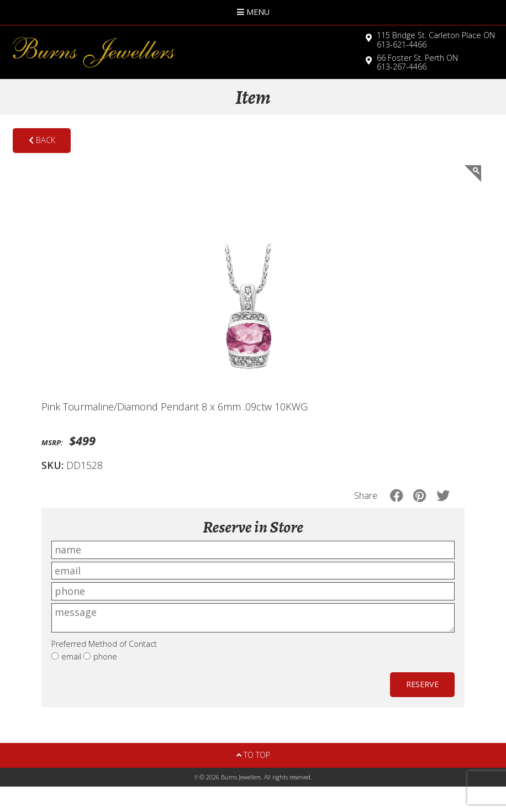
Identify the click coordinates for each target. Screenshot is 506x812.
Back (42, 140)
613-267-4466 (417, 62)
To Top (253, 755)
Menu (253, 12)
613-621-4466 (436, 40)
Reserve (422, 684)
